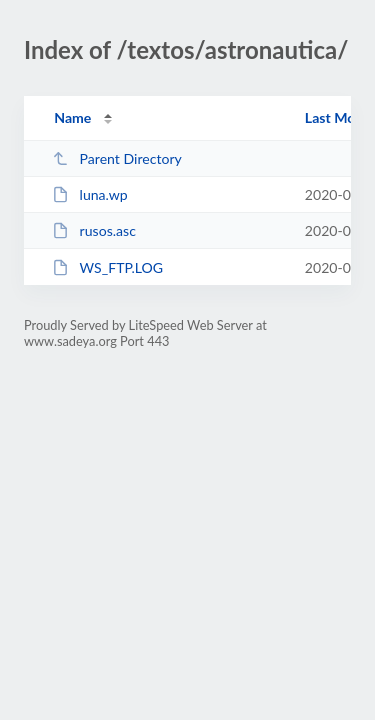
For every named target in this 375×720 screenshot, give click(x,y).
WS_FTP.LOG (107, 267)
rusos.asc (94, 230)
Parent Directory (117, 158)
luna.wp (89, 194)
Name (72, 117)
